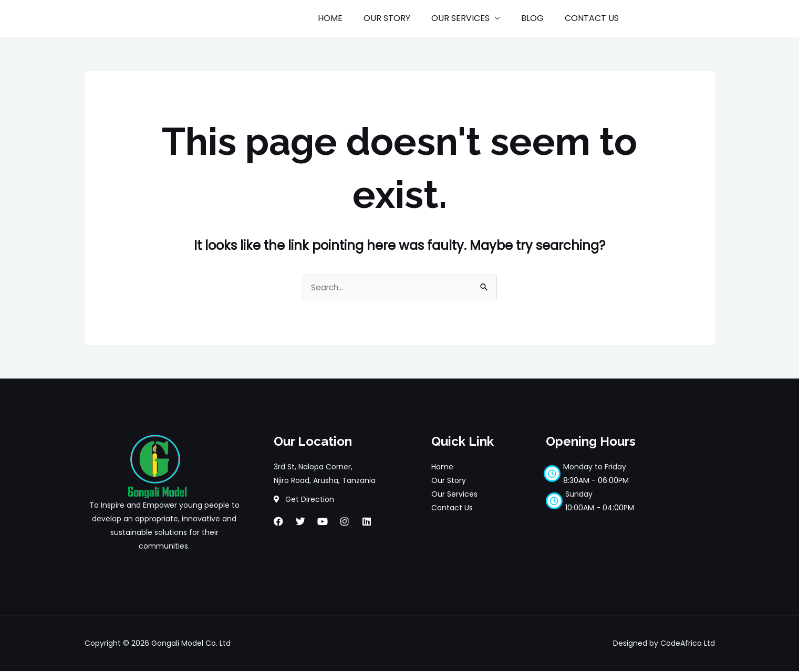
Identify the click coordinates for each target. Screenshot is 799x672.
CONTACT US (594, 18)
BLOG (539, 18)
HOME (349, 18)
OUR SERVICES (471, 18)
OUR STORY (402, 18)
